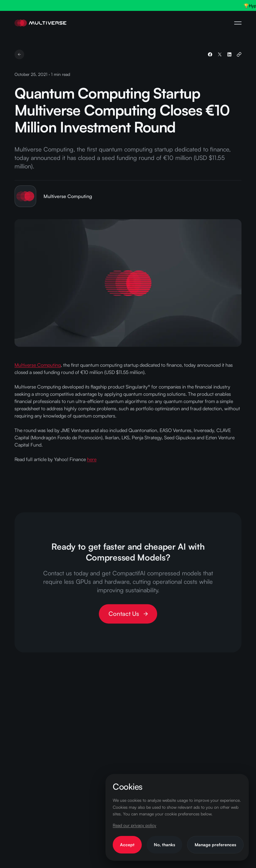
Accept (127, 845)
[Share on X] (220, 54)
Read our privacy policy (134, 825)
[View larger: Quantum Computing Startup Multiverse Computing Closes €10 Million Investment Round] (128, 283)
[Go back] (19, 54)
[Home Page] (41, 23)
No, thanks (164, 845)
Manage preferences (215, 845)
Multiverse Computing (38, 365)
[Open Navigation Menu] (238, 23)
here (92, 459)
